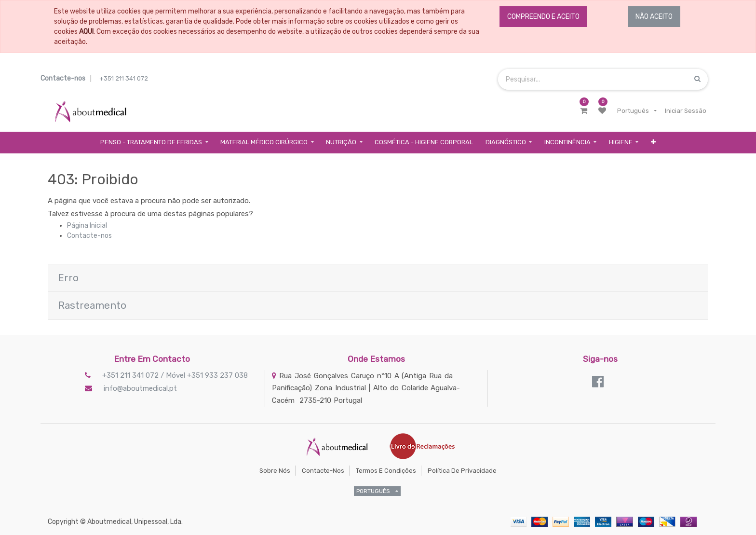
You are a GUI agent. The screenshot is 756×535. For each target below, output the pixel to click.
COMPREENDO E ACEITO (543, 17)
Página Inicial (87, 226)
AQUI (86, 32)
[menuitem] (424, 143)
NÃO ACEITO (654, 17)
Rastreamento (92, 305)
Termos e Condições (386, 471)
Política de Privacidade (462, 471)
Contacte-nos (89, 236)
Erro (68, 278)
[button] (653, 143)
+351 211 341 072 (124, 78)
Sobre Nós (275, 471)
